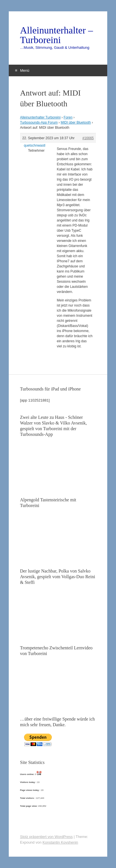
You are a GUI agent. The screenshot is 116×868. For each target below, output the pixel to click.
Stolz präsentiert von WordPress (46, 837)
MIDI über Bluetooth (76, 123)
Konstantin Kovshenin (60, 842)
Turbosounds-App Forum (39, 123)
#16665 (88, 138)
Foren (68, 117)
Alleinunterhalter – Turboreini (57, 35)
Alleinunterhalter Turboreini (40, 117)
